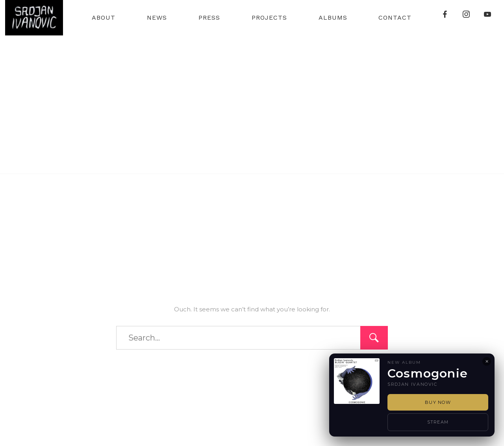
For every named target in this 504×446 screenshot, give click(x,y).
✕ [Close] (487, 361)
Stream (438, 422)
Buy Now (438, 402)
